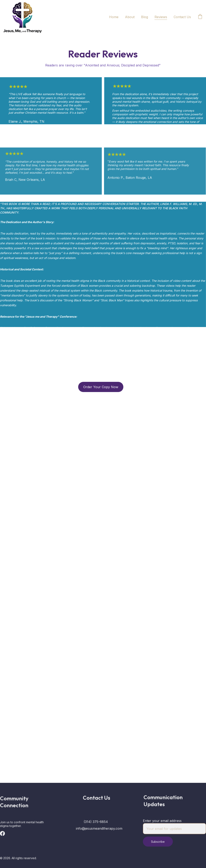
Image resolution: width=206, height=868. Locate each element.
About (130, 17)
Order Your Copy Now (101, 387)
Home (114, 17)
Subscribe (158, 844)
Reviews (161, 17)
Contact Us (182, 17)
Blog (145, 17)
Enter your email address (162, 823)
